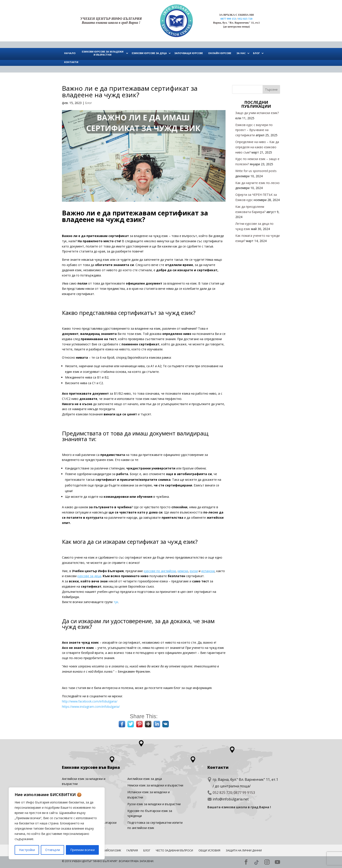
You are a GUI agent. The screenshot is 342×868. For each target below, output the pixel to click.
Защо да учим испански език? (257, 113)
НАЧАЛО (70, 53)
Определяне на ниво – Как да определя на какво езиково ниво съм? (257, 147)
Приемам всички (82, 850)
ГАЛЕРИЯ (132, 850)
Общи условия (209, 850)
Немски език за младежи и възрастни (155, 785)
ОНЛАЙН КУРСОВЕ (220, 53)
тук (116, 602)
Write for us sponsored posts (256, 171)
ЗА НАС (241, 53)
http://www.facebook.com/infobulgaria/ (90, 701)
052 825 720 (245, 19)
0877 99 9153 (244, 793)
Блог (89, 103)
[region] (57, 823)
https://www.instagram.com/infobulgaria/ (91, 707)
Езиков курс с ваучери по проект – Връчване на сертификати (254, 130)
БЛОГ (256, 53)
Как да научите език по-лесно (257, 183)
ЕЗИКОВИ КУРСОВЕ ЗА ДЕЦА (149, 53)
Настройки (27, 850)
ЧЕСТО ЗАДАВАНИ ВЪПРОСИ (174, 850)
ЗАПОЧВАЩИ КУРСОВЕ (189, 53)
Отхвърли (53, 850)
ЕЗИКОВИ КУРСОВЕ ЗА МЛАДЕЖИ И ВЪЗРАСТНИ (103, 53)
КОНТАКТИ (71, 62)
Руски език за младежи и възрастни (154, 804)
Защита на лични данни (244, 850)
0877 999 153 (228, 19)
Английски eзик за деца (145, 779)
